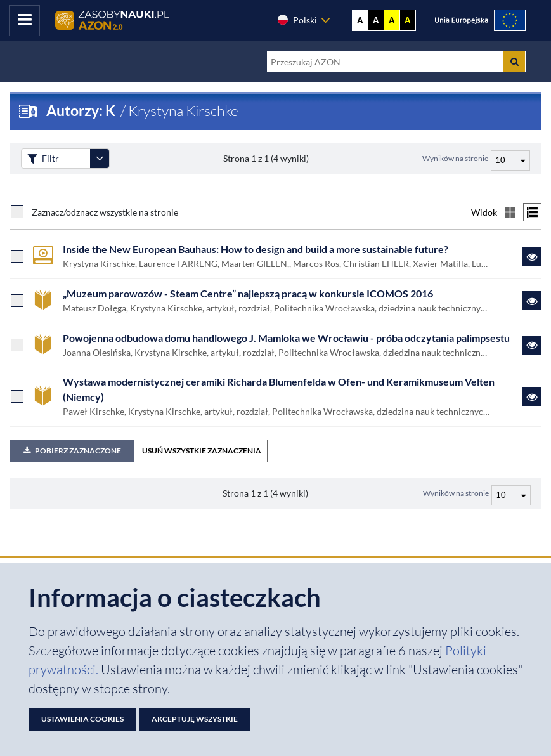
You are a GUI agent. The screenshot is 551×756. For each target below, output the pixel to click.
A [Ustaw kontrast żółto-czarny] (392, 20)
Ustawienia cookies (82, 719)
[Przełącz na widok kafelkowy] (510, 212)
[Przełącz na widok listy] (532, 212)
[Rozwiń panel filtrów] (100, 159)
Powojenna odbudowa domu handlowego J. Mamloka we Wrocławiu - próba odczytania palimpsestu (286, 338)
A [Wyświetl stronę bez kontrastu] (360, 20)
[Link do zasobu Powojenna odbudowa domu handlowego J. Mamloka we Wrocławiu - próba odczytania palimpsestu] (532, 345)
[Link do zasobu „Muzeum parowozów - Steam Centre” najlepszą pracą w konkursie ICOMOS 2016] (532, 301)
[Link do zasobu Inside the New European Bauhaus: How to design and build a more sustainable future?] (532, 256)
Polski (297, 20)
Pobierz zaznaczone (72, 451)
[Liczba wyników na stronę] (511, 495)
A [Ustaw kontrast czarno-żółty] (408, 20)
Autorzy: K (82, 111)
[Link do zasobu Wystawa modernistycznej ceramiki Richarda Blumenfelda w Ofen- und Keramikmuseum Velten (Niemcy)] (532, 396)
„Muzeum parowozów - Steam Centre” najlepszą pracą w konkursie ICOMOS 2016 (248, 294)
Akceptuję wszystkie (195, 719)
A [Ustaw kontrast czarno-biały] (376, 20)
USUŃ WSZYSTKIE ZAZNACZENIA (202, 451)
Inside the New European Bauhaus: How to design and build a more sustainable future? (256, 249)
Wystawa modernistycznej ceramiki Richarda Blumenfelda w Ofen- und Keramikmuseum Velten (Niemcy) (279, 389)
